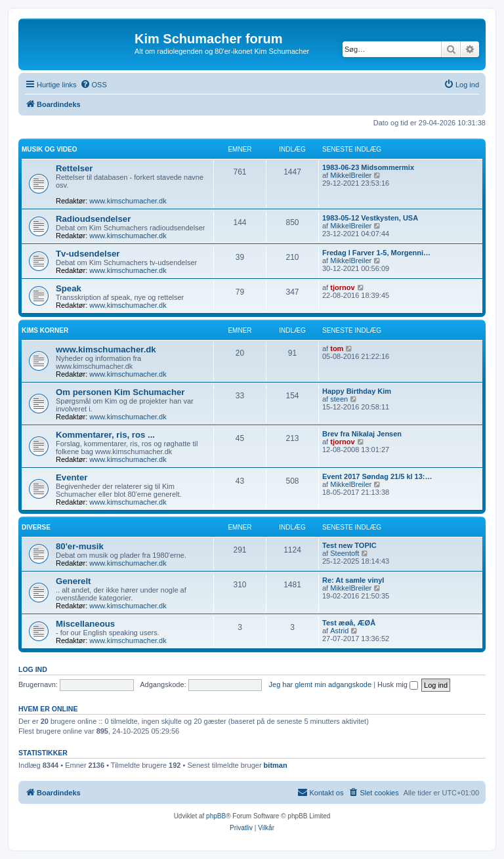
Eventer (72, 477)
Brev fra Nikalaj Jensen (362, 434)
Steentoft (345, 553)
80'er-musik (80, 546)
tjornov (342, 287)
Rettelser (74, 168)
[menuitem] (94, 85)
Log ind (33, 669)
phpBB (216, 816)
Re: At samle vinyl (353, 580)
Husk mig (398, 684)
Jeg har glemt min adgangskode (321, 684)
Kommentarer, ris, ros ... (105, 435)
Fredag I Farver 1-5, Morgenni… (376, 253)
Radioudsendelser (93, 219)
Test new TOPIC (349, 545)
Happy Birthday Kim (357, 391)
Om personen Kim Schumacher (120, 392)
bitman (276, 765)
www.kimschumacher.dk (128, 201)
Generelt (73, 581)
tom (337, 348)
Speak (69, 288)
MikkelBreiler (351, 175)
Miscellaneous (85, 624)
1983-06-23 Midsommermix (368, 167)
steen (339, 399)
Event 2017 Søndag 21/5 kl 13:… (377, 476)
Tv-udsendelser (88, 254)
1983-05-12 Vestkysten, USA (370, 218)
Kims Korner (45, 330)
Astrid (339, 631)
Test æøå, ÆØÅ (349, 623)
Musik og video (49, 149)
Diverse (36, 527)
